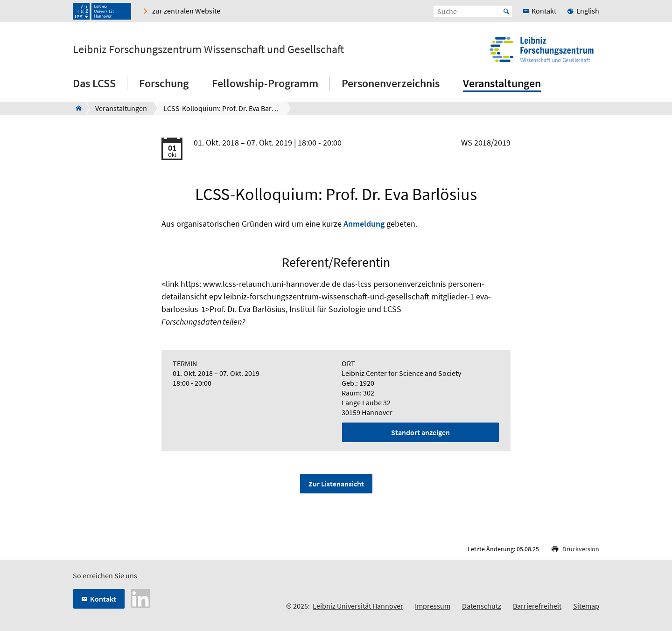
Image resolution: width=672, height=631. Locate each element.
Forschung (164, 83)
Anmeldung (364, 224)
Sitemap (586, 606)
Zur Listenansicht (336, 484)
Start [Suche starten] (506, 11)
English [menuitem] (588, 11)
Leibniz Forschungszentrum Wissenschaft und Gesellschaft (208, 49)
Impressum (433, 606)
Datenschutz (482, 606)
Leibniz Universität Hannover (358, 606)
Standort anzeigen (420, 432)
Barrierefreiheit (537, 606)
